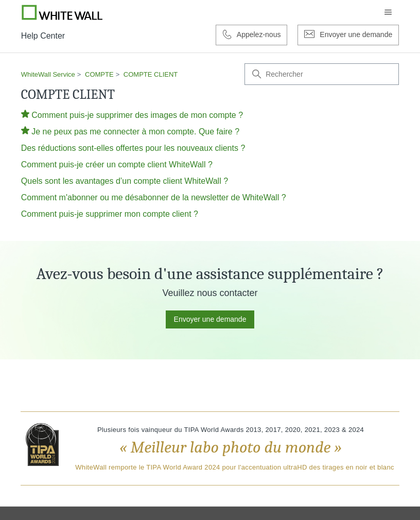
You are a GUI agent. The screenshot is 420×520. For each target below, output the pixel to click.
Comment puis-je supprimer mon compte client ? (110, 214)
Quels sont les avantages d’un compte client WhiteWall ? (125, 181)
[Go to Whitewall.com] (62, 12)
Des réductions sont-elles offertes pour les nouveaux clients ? (133, 148)
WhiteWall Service (48, 74)
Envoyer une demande (210, 319)
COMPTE (99, 74)
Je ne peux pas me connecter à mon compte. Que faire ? (135, 132)
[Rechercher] (322, 74)
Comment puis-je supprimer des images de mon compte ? (137, 115)
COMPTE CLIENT (151, 74)
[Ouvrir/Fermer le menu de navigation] (388, 12)
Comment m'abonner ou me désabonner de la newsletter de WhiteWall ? (154, 197)
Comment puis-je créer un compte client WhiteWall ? (117, 164)
